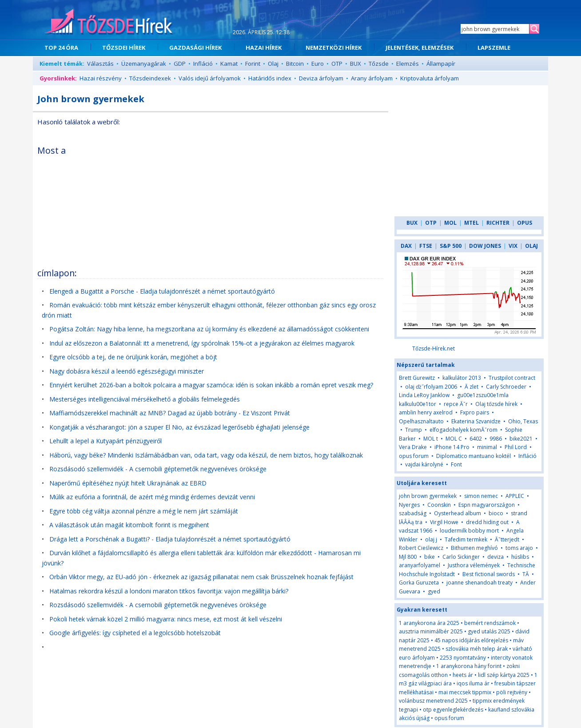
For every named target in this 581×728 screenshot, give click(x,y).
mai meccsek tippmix (465, 692)
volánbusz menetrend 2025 (433, 701)
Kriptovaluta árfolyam (430, 78)
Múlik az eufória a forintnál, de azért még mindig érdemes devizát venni (152, 497)
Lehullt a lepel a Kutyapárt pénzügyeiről (105, 441)
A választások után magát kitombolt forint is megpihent (129, 525)
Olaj (273, 64)
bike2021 (521, 439)
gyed (434, 591)
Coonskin (439, 505)
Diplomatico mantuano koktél (474, 456)
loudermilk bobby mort (469, 531)
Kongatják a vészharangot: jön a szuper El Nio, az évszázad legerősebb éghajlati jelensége (179, 427)
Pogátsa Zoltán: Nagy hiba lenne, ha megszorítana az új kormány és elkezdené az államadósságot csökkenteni (209, 329)
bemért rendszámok (490, 623)
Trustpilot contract (512, 378)
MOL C (454, 439)
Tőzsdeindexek (150, 78)
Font (456, 464)
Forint (253, 64)
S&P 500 (451, 246)
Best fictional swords (489, 574)
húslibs (520, 557)
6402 (476, 439)
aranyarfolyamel (420, 565)
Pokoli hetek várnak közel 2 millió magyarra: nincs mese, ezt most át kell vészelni (166, 619)
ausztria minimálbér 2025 (431, 631)
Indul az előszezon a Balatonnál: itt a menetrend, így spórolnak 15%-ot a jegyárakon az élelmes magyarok (202, 343)
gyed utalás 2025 (489, 631)
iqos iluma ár (473, 683)
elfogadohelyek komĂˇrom (464, 430)
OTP (337, 64)
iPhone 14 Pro (452, 447)
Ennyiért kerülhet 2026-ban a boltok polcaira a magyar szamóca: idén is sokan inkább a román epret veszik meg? (211, 385)
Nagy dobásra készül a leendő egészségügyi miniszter (127, 371)
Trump (414, 430)
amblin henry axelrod (426, 412)
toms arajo (519, 548)
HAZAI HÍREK (264, 48)
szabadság (413, 513)
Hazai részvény (101, 78)
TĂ (526, 574)
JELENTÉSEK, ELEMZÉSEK (420, 48)
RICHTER (498, 223)
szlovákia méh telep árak (477, 649)
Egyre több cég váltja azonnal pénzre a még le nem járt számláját (144, 511)
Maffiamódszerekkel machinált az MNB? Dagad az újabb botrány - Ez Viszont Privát (170, 413)
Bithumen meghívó (474, 548)
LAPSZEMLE (494, 48)
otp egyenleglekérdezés (453, 710)
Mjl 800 (408, 557)
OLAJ (531, 246)
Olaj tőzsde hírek (496, 404)
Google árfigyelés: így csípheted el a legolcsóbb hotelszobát (135, 633)
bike (430, 557)
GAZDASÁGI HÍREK (195, 48)
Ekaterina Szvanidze (476, 421)
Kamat (229, 64)
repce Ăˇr (456, 404)
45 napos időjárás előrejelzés (471, 640)
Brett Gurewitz (417, 378)
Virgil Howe (444, 522)
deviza (496, 557)
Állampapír (441, 64)
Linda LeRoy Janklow (424, 395)
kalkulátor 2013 (462, 378)
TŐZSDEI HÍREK (124, 48)
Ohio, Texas (523, 421)
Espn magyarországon (487, 505)
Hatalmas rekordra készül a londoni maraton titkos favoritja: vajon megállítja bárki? (169, 591)
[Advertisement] (307, 202)
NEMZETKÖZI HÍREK (334, 48)
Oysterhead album (458, 513)
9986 (496, 439)
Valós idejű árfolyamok (210, 78)
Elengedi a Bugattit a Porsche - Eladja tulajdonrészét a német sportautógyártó (162, 291)
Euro (318, 64)
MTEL (472, 223)
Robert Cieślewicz (421, 548)
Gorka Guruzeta (419, 583)
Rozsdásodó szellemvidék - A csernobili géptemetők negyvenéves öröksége (158, 469)
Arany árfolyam (372, 78)
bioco (496, 513)
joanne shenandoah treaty (480, 583)
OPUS (525, 223)
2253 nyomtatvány (463, 658)
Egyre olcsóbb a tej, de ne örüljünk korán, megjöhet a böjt (133, 357)
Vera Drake (413, 447)
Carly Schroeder (506, 387)
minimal (487, 447)
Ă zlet (472, 387)
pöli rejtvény (512, 692)
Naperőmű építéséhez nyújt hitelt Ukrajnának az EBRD (128, 483)
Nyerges (409, 505)
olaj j (431, 539)
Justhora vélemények (474, 565)
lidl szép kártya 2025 (504, 675)
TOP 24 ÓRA (61, 48)
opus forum (414, 456)
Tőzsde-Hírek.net (434, 348)
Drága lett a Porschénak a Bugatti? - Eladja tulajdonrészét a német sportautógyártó (170, 539)
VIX (513, 246)
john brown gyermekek (428, 496)
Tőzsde (379, 64)
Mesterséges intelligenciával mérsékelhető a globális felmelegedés (145, 399)
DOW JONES (485, 246)
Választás (100, 64)
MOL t (431, 439)
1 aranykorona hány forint (469, 666)
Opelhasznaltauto (421, 421)
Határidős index (270, 78)
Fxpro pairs (475, 412)
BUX (356, 64)
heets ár (463, 675)
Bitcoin (295, 64)
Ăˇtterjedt (507, 539)
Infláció (203, 64)
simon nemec (481, 496)
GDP (180, 64)
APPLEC (515, 496)
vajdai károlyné (424, 464)
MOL (450, 223)
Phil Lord (516, 447)
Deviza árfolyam (321, 78)
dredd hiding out (487, 522)
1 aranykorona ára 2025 (429, 623)
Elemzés (408, 64)
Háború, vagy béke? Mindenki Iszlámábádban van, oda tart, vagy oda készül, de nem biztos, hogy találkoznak (206, 455)
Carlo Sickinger (461, 557)
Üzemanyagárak (144, 64)
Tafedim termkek (466, 539)
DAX (406, 246)
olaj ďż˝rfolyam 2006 (431, 387)
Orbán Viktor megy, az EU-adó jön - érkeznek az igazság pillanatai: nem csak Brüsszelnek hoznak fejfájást (201, 577)
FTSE (426, 246)
